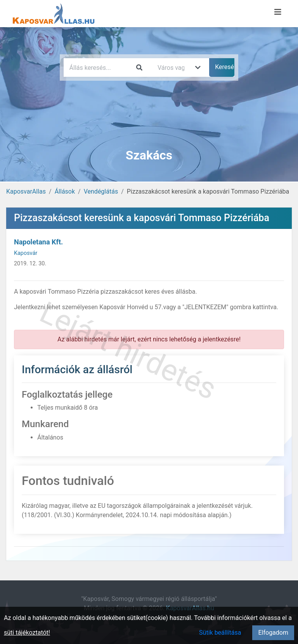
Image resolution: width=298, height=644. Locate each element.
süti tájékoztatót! (27, 633)
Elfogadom (273, 633)
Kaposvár (26, 253)
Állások (65, 191)
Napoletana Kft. (38, 242)
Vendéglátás (101, 191)
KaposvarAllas (26, 191)
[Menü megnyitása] (278, 12)
